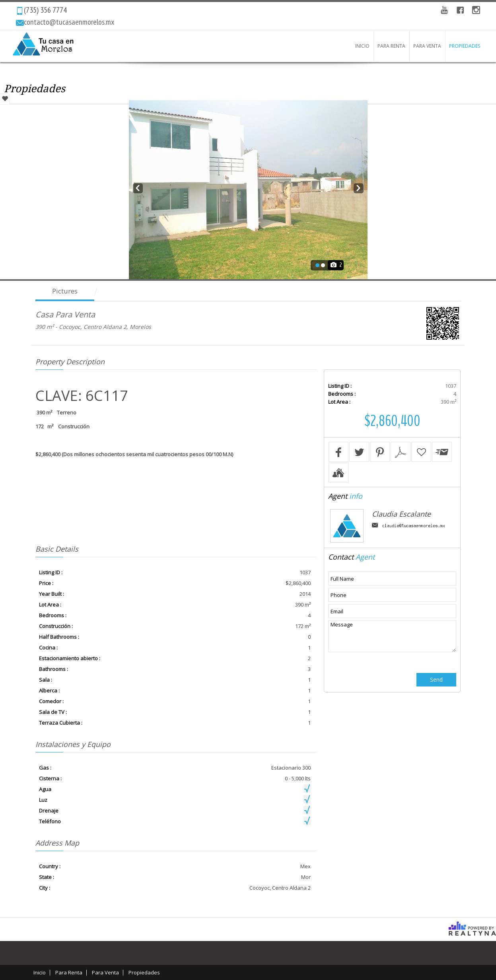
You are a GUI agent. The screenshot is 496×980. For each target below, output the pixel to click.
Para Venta (427, 46)
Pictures (65, 291)
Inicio (362, 46)
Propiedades (465, 46)
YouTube (444, 10)
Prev (138, 187)
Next (359, 187)
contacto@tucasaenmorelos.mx (69, 22)
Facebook (460, 10)
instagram (476, 10)
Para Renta (391, 46)
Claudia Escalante (401, 514)
